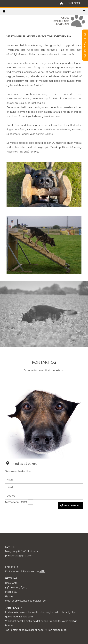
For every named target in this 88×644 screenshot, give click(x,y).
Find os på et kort (25, 464)
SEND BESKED (70, 506)
